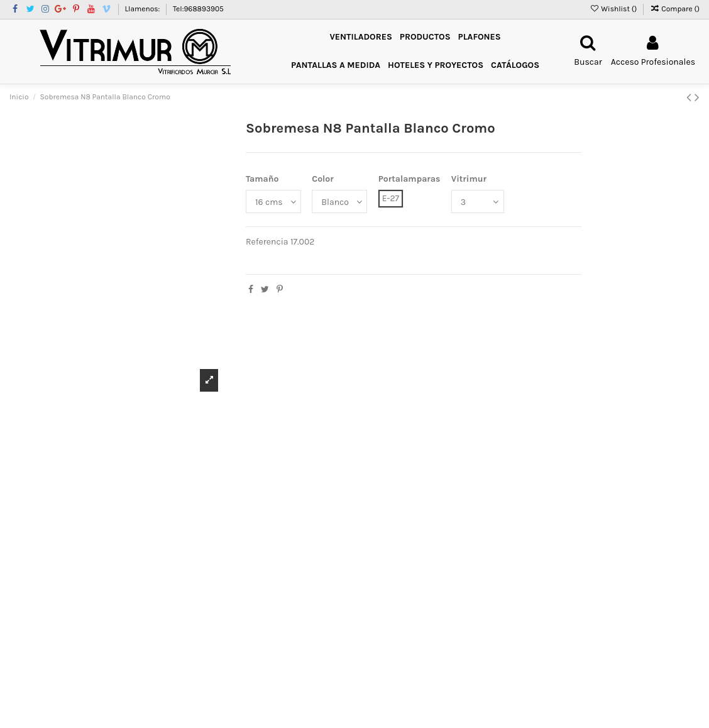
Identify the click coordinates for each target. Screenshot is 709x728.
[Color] (339, 201)
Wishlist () (614, 9)
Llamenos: (143, 9)
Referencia (267, 242)
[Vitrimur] (478, 201)
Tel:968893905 (198, 9)
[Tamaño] (273, 201)
